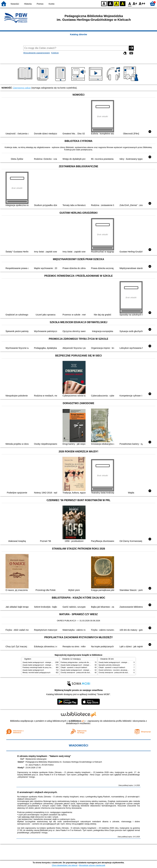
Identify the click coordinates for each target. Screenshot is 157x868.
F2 (142, 3)
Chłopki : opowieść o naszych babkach (74, 667)
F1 (135, 3)
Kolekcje (55, 53)
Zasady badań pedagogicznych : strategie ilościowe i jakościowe (45, 662)
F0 (130, 3)
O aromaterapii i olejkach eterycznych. (37, 792)
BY (123, 3)
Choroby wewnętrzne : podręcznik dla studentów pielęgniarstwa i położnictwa (87, 673)
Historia (28, 4)
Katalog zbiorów (78, 34)
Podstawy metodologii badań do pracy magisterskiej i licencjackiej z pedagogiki (50, 667)
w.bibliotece (76, 721)
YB (116, 3)
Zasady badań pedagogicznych (33, 670)
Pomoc (40, 4)
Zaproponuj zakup (22, 88)
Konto (52, 4)
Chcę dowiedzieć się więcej (65, 865)
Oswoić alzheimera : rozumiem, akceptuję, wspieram (117, 670)
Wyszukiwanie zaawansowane (37, 53)
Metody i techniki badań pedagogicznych (36, 673)
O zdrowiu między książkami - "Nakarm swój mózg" (44, 756)
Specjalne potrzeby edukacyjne (109, 665)
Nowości (15, 4)
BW (110, 3)
